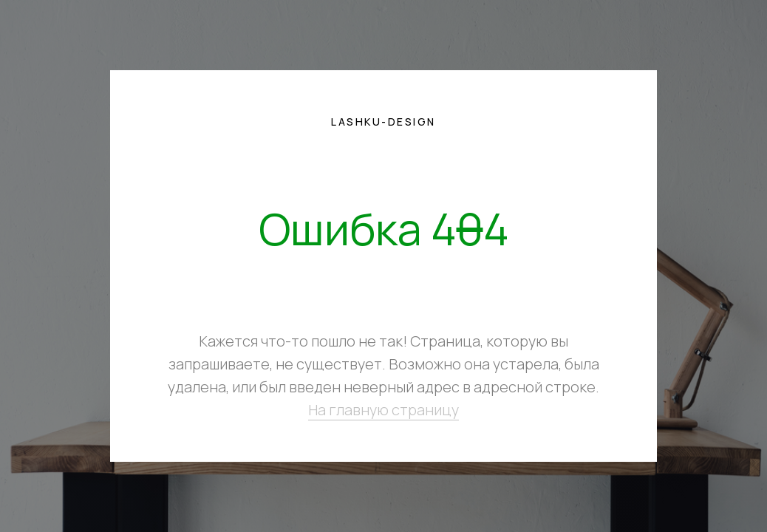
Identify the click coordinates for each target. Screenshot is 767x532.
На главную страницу (383, 410)
